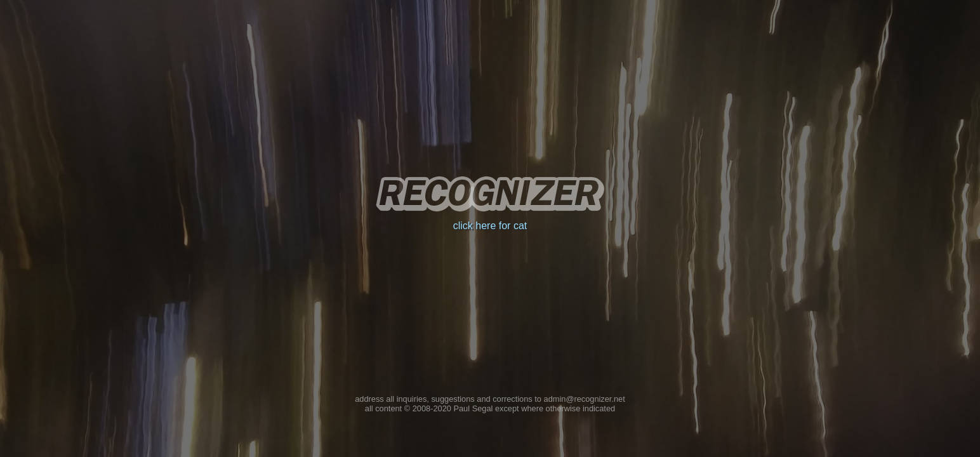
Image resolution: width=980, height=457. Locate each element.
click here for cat (490, 226)
